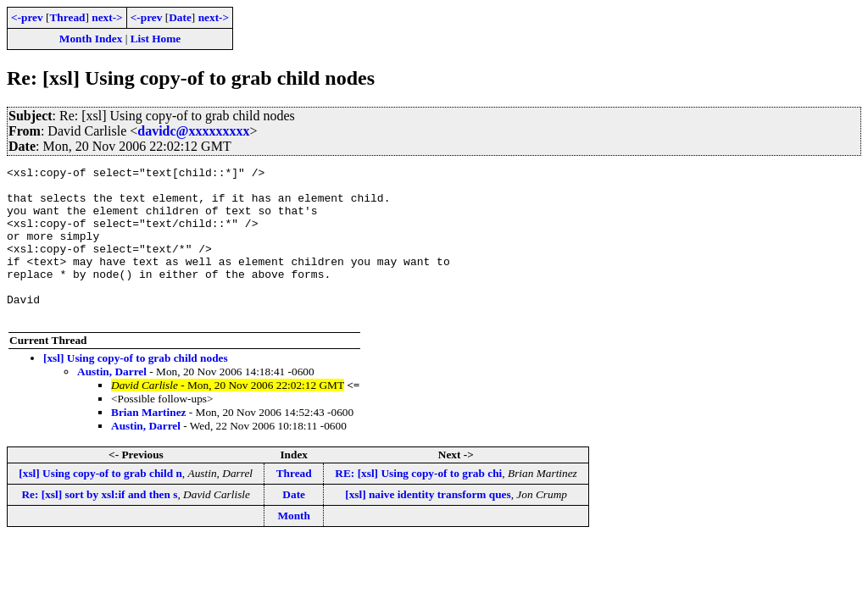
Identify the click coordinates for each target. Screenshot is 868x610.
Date (180, 17)
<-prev (27, 17)
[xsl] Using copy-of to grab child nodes (136, 388)
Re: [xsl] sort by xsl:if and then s (99, 525)
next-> (107, 17)
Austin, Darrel (112, 402)
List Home (156, 39)
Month (294, 546)
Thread (67, 17)
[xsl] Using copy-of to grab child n (100, 504)
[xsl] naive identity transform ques (428, 525)
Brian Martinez (148, 443)
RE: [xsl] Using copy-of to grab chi (418, 504)
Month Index (91, 39)
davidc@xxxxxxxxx (193, 131)
